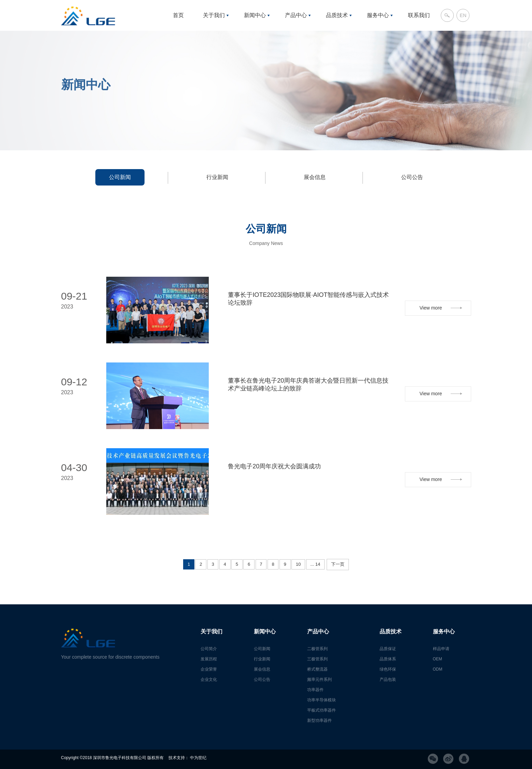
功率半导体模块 (322, 700)
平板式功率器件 (322, 710)
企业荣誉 (209, 669)
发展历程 (209, 659)
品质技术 (337, 15)
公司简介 (209, 649)
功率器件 (315, 690)
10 (298, 564)
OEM (438, 659)
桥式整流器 (317, 669)
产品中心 (296, 15)
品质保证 (388, 649)
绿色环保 (388, 669)
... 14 (315, 564)
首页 (178, 15)
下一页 (338, 564)
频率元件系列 (319, 679)
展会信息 (315, 177)
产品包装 (388, 679)
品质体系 (388, 659)
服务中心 (378, 15)
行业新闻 (217, 177)
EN (463, 15)
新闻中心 (255, 15)
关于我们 (214, 15)
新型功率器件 (319, 720)
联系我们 (419, 15)
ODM (438, 669)
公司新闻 (120, 177)
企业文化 (209, 679)
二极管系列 (317, 649)
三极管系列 (317, 659)
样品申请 (441, 649)
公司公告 (412, 177)
